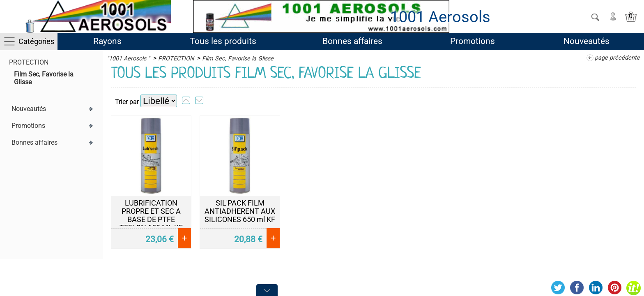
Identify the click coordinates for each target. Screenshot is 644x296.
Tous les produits (223, 41)
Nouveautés (586, 41)
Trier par (127, 102)
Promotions (473, 41)
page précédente (617, 58)
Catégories (36, 41)
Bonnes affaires (352, 41)
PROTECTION (29, 62)
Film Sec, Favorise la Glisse (238, 59)
